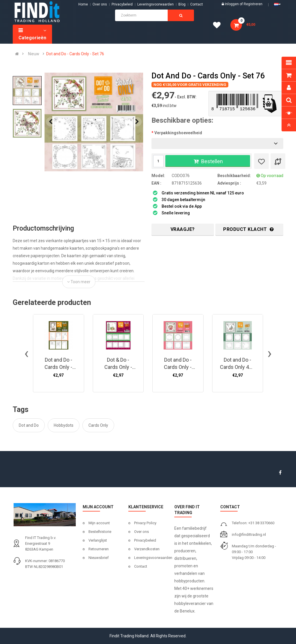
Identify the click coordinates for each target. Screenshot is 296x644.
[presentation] (51, 122)
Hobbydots (64, 425)
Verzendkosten (147, 549)
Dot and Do (29, 425)
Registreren (253, 4)
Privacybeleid (122, 4)
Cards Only (98, 425)
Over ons (100, 4)
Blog (182, 4)
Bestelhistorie (100, 532)
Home (83, 4)
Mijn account (99, 523)
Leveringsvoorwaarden (156, 4)
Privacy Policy (145, 523)
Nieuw (34, 54)
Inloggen (232, 4)
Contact (141, 566)
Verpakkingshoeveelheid (178, 133)
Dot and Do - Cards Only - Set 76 (75, 54)
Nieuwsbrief (99, 558)
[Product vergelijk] (278, 161)
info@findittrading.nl (249, 534)
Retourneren (99, 549)
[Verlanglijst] (261, 161)
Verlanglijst (98, 540)
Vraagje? (183, 229)
